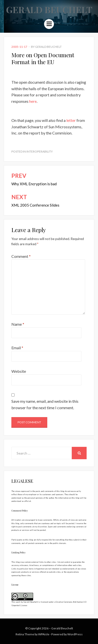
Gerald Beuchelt (49, 9)
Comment (21, 256)
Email (17, 348)
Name (18, 324)
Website (19, 371)
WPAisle (44, 634)
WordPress (75, 634)
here (33, 101)
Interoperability (40, 151)
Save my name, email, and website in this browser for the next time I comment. (45, 404)
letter (71, 120)
